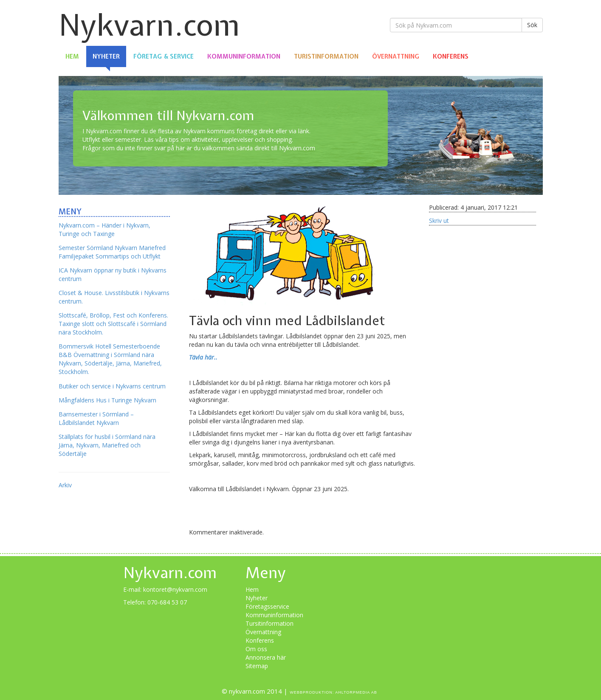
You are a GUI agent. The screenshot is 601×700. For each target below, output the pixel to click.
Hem (72, 56)
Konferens (451, 56)
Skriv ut (439, 221)
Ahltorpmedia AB (356, 692)
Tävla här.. (203, 357)
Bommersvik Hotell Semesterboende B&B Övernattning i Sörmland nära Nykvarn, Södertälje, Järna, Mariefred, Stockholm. (110, 359)
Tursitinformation (269, 623)
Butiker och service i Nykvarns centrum (112, 386)
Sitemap (257, 666)
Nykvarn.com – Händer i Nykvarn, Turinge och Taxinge (104, 229)
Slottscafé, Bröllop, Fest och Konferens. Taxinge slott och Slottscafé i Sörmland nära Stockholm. (113, 324)
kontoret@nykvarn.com (175, 589)
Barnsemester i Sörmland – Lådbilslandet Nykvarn (96, 418)
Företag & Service (164, 56)
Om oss (256, 649)
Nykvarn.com (149, 25)
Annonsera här (266, 657)
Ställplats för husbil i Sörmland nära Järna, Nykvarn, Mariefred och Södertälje (107, 445)
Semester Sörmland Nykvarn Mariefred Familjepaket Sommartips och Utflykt (112, 252)
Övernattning (396, 56)
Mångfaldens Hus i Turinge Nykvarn (107, 400)
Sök (532, 25)
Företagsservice (267, 606)
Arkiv (65, 485)
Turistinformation (326, 56)
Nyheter (106, 56)
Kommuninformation (244, 56)
